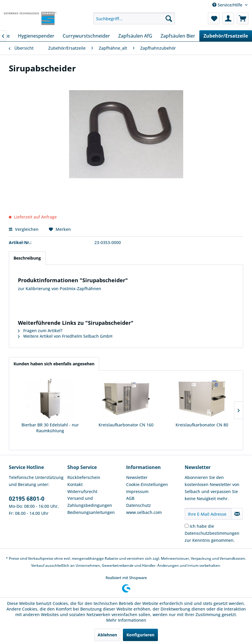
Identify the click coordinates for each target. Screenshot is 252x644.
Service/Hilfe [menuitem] (228, 5)
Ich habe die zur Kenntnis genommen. (212, 533)
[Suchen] (169, 19)
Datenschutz (138, 505)
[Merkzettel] (214, 19)
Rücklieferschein (84, 477)
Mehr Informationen (126, 620)
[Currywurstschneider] (86, 36)
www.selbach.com (144, 512)
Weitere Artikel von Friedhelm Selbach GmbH (65, 336)
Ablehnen (107, 635)
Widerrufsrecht (82, 491)
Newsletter (137, 477)
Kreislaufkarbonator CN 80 (202, 425)
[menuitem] (134, 19)
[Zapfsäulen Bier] (178, 36)
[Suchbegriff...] (134, 19)
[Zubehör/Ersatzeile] (226, 36)
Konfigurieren (140, 635)
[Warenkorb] (243, 19)
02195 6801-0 (27, 499)
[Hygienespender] (36, 36)
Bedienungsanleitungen (91, 512)
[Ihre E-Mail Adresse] (208, 514)
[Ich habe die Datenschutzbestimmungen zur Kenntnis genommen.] (187, 526)
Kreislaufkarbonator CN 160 (126, 425)
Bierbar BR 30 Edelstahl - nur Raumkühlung (50, 428)
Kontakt (75, 484)
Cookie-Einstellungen (147, 484)
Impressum (137, 491)
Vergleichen (24, 229)
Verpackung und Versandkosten (218, 558)
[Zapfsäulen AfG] (135, 36)
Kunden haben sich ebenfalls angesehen (54, 364)
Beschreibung (27, 258)
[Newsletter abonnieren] (237, 514)
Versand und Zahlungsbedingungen (90, 502)
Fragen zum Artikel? (40, 331)
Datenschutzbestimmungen (212, 533)
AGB (130, 498)
